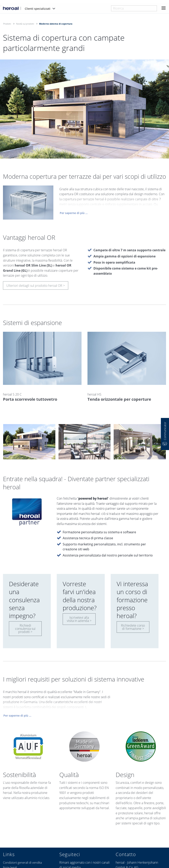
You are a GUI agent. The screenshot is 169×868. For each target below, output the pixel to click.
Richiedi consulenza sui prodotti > (25, 629)
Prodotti (7, 24)
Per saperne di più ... (74, 214)
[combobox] (134, 8)
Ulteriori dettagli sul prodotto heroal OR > (36, 287)
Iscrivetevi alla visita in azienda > (79, 619)
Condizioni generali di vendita (22, 862)
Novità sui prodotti (25, 24)
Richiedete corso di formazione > (133, 627)
